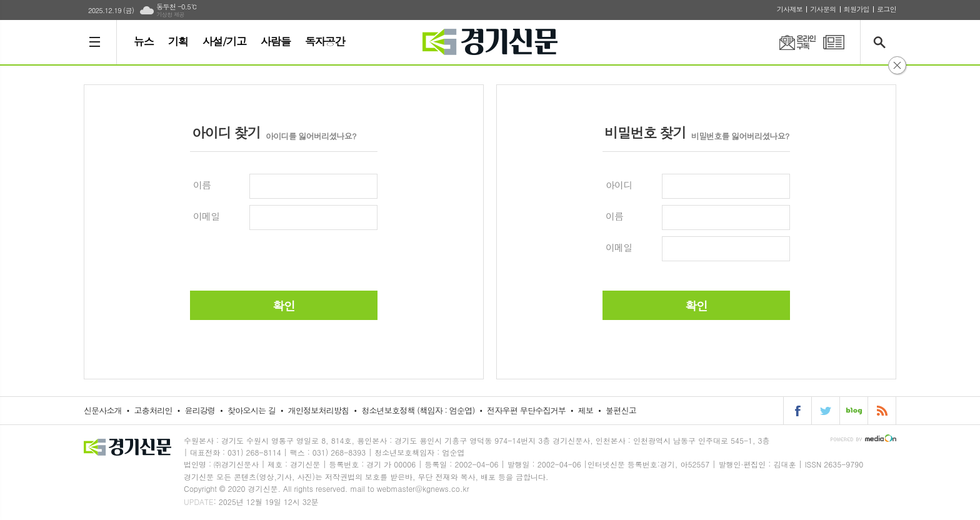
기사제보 (790, 9)
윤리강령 (200, 410)
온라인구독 (790, 42)
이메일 (206, 216)
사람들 (276, 41)
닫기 (897, 65)
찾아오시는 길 (252, 410)
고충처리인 (153, 410)
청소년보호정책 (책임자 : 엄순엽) (418, 410)
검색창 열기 (882, 42)
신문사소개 (103, 410)
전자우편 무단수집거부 (526, 410)
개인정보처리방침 (319, 410)
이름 (202, 185)
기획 (178, 41)
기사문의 (823, 9)
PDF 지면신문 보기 (834, 42)
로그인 (887, 9)
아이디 (619, 185)
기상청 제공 (170, 15)
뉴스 (144, 41)
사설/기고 (224, 41)
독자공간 (325, 41)
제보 (586, 410)
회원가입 (857, 9)
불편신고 (621, 410)
